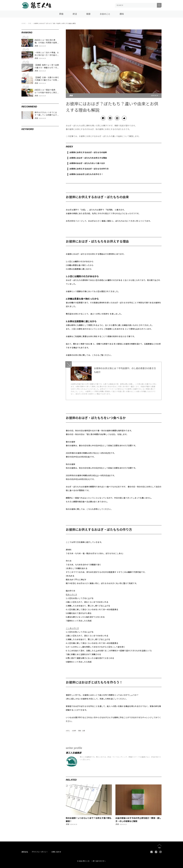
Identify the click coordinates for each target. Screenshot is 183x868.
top (159, 847)
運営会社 (25, 852)
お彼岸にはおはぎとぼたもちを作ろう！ (86, 174)
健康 (88, 14)
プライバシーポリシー (40, 852)
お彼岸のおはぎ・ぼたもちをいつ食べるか (87, 163)
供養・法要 (81, 731)
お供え (68, 731)
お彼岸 (74, 731)
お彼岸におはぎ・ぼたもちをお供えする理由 (88, 158)
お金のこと (105, 14)
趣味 (122, 14)
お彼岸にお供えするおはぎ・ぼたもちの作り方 (89, 169)
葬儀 (61, 14)
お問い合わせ (56, 852)
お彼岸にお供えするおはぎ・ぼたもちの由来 (88, 152)
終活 (75, 14)
